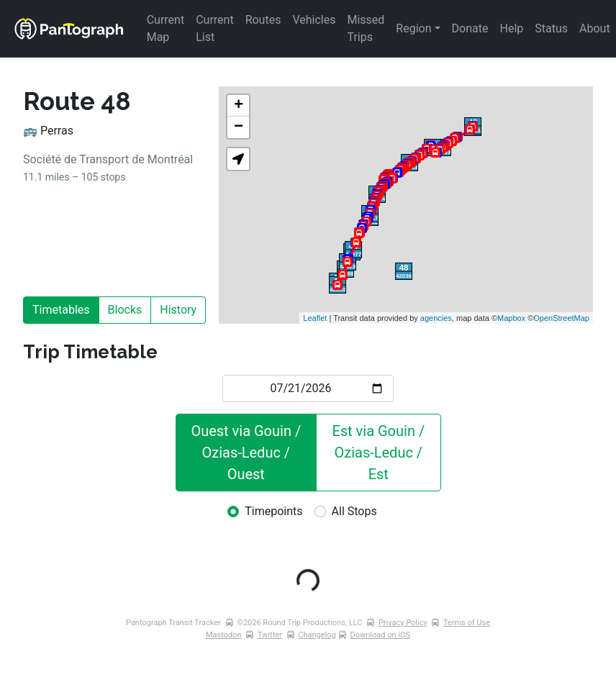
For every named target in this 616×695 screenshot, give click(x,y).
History (178, 310)
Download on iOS (380, 635)
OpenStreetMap (561, 318)
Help (512, 28)
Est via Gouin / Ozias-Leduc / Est (380, 453)
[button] (238, 159)
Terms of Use (467, 623)
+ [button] (239, 106)
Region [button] (413, 28)
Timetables (61, 310)
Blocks (125, 310)
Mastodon (224, 635)
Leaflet (315, 318)
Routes (263, 20)
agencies (436, 318)
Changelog (317, 635)
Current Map (167, 28)
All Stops (354, 511)
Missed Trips (367, 28)
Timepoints (273, 511)
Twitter (270, 635)
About (595, 28)
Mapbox (511, 318)
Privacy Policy (403, 623)
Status (551, 28)
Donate (470, 28)
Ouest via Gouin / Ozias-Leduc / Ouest (248, 453)
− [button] (239, 127)
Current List (216, 28)
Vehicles (314, 20)
